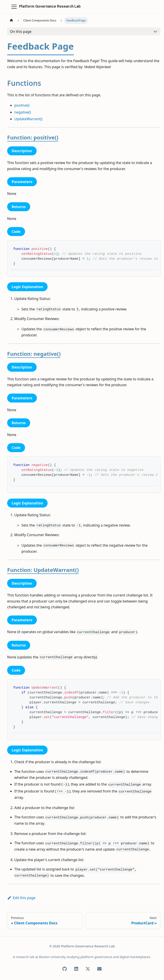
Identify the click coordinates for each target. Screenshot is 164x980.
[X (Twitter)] (88, 969)
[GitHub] (65, 969)
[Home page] (11, 20)
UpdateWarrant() (28, 119)
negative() (23, 112)
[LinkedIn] (76, 969)
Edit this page (21, 898)
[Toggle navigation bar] (14, 7)
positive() (22, 105)
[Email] (99, 969)
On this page (21, 32)
